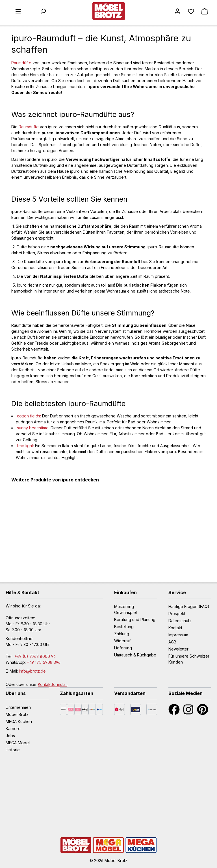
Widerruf (122, 641)
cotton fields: (29, 416)
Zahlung (122, 634)
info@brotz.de (32, 671)
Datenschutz (180, 621)
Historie (13, 750)
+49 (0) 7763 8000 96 (35, 656)
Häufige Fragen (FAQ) (189, 606)
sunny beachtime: (33, 428)
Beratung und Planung (135, 619)
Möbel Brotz (17, 714)
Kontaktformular (52, 684)
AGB (172, 642)
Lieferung (123, 648)
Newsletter (178, 649)
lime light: (25, 446)
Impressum (178, 635)
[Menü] (18, 11)
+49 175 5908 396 (44, 662)
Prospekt (177, 614)
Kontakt (175, 628)
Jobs (10, 736)
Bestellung (124, 627)
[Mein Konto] (177, 11)
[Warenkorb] (205, 11)
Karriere (13, 729)
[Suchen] (43, 11)
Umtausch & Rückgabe (135, 655)
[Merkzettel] (191, 11)
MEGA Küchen (19, 721)
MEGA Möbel (18, 743)
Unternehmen (18, 707)
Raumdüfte (21, 63)
